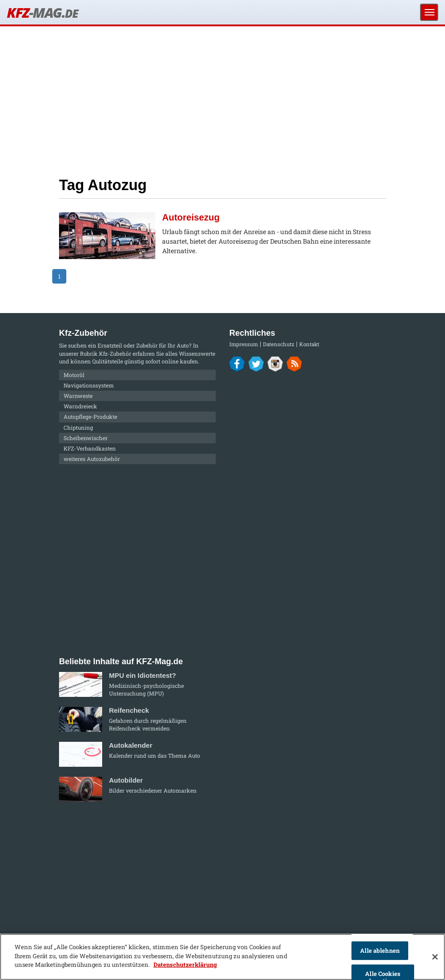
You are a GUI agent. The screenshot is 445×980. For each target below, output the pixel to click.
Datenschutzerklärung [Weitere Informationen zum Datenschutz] (185, 965)
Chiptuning (78, 427)
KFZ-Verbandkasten (90, 448)
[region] (222, 957)
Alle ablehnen (380, 951)
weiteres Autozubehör (92, 459)
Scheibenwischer (86, 438)
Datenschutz (279, 344)
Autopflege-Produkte (90, 416)
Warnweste (78, 396)
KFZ (42, 12)
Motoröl (74, 375)
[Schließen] (435, 957)
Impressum (244, 344)
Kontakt (309, 344)
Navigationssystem (89, 385)
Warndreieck (80, 406)
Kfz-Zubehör (115, 353)
